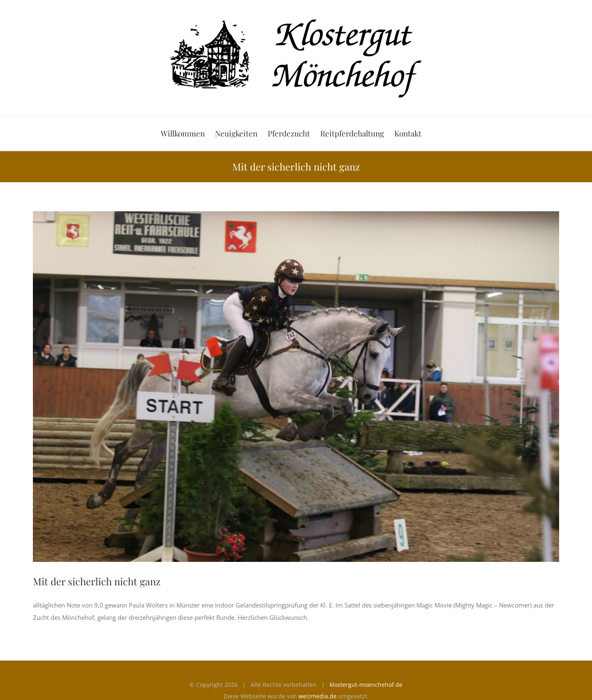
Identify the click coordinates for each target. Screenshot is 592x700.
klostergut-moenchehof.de (366, 685)
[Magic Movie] (296, 387)
